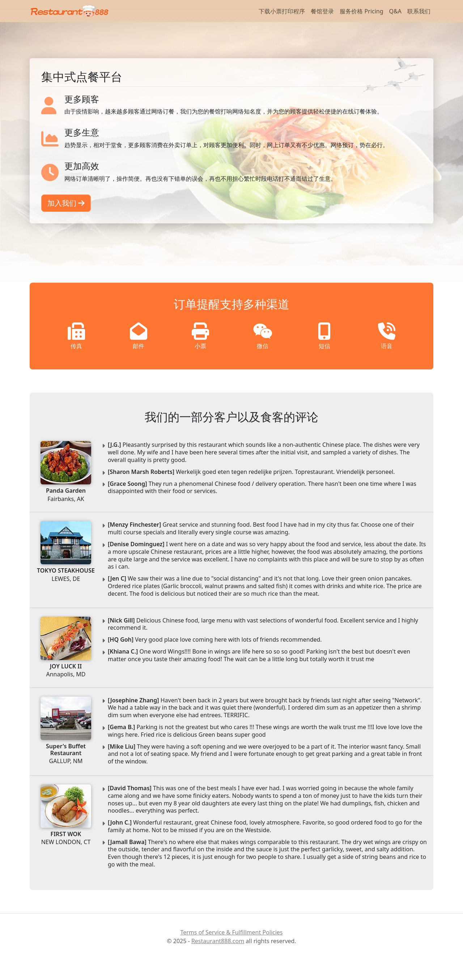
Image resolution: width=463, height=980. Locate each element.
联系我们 (419, 11)
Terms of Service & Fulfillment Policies (231, 932)
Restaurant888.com (218, 941)
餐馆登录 (322, 11)
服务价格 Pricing (361, 11)
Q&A (395, 11)
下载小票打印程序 (282, 11)
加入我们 (66, 203)
